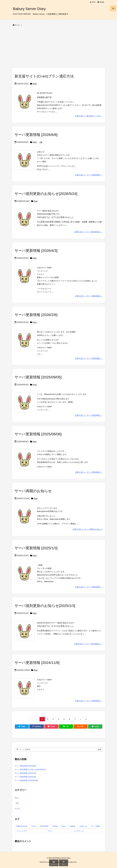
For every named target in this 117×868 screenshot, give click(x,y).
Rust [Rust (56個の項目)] (64, 826)
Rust (35, 84)
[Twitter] (22, 726)
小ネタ (17, 809)
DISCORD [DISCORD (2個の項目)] (44, 826)
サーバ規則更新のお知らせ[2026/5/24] (46, 194)
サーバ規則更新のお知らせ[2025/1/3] (45, 606)
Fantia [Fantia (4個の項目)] (55, 826)
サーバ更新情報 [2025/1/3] (36, 548)
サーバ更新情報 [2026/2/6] (36, 315)
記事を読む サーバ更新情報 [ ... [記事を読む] (89, 175)
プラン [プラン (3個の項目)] (50, 831)
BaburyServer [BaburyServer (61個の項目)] (22, 826)
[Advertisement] (59, 48)
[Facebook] (37, 726)
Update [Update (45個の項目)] (72, 826)
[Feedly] (95, 726)
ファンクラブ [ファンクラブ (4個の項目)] (22, 831)
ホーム (17, 25)
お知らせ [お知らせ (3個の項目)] (83, 826)
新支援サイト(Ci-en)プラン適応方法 (44, 76)
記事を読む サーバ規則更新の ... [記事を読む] (88, 232)
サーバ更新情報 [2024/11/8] (37, 663)
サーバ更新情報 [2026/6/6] (36, 135)
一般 (40, 142)
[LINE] (66, 726)
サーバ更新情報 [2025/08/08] (38, 434)
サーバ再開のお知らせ (33, 491)
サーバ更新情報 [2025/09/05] (38, 377)
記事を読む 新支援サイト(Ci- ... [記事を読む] (89, 116)
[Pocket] (51, 726)
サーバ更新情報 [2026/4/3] (36, 251)
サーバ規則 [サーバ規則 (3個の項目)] (95, 826)
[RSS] (81, 726)
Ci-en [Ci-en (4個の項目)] (34, 826)
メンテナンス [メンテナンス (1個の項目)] (78, 831)
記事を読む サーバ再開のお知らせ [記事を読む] (88, 529)
